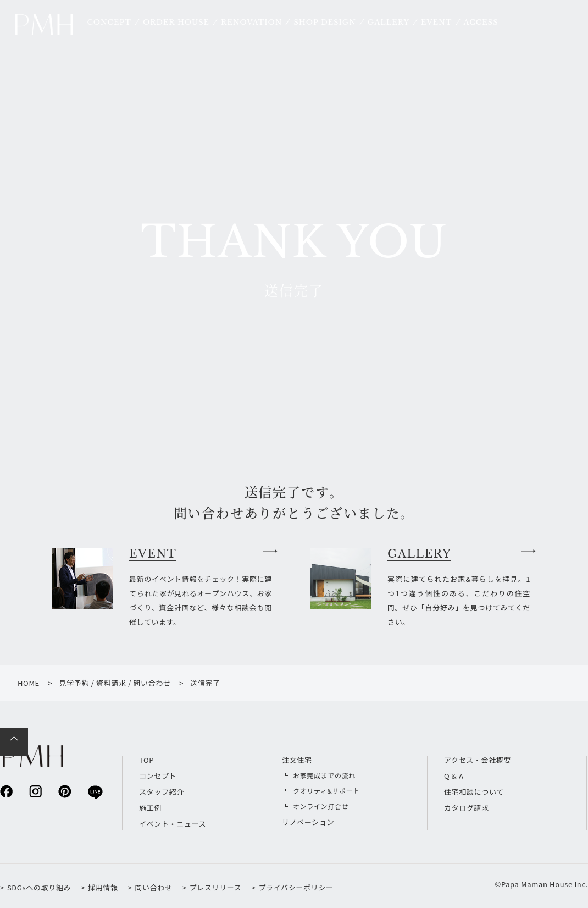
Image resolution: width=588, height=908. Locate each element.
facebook (6, 791)
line (94, 792)
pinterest (65, 791)
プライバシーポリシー (296, 887)
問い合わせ (153, 887)
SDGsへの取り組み (39, 887)
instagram (35, 791)
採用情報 (103, 887)
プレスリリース (216, 887)
